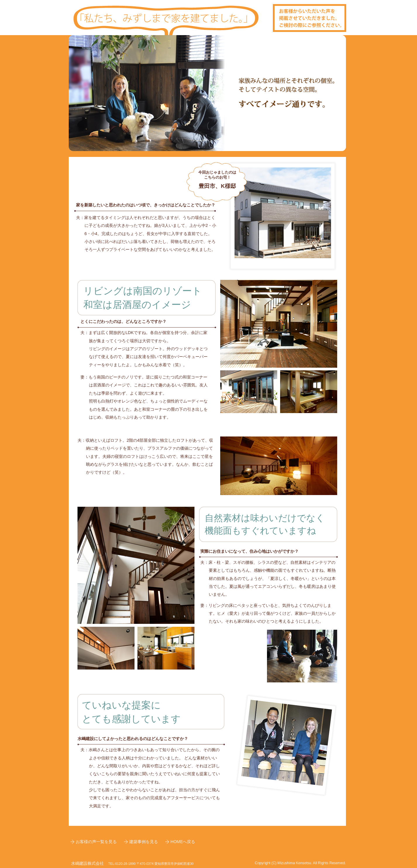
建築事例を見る (144, 842)
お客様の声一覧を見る (96, 842)
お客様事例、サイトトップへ (208, 18)
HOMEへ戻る (183, 842)
